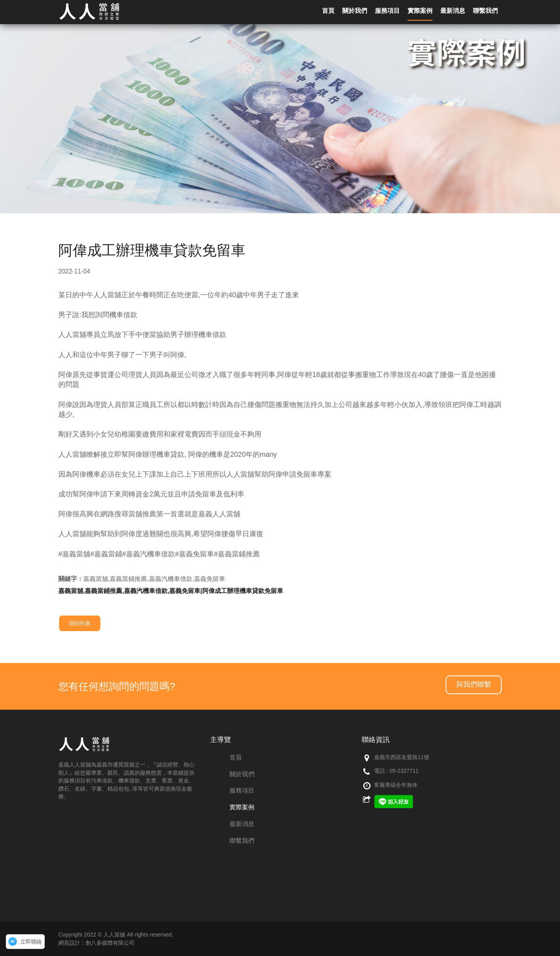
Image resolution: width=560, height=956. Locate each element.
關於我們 (242, 774)
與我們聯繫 (474, 684)
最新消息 (242, 824)
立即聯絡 (31, 942)
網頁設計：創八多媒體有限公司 (96, 943)
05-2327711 (404, 771)
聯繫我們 (242, 841)
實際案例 (242, 807)
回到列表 (80, 623)
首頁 (236, 757)
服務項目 (242, 790)
